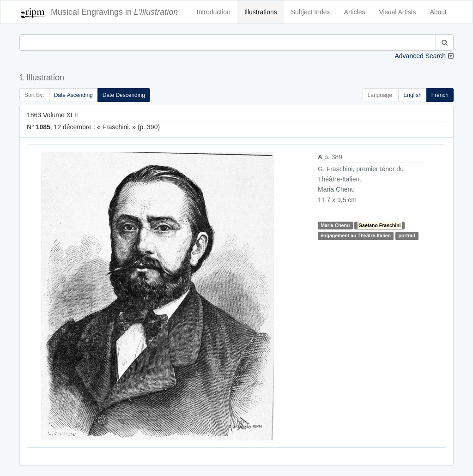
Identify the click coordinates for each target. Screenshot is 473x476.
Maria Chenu (335, 225)
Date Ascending (73, 95)
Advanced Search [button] (420, 56)
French (440, 95)
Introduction (214, 12)
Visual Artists (398, 12)
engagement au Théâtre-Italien (356, 235)
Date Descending (124, 95)
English (412, 95)
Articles (355, 12)
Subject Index (311, 12)
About (438, 12)
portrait (407, 235)
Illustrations (261, 12)
